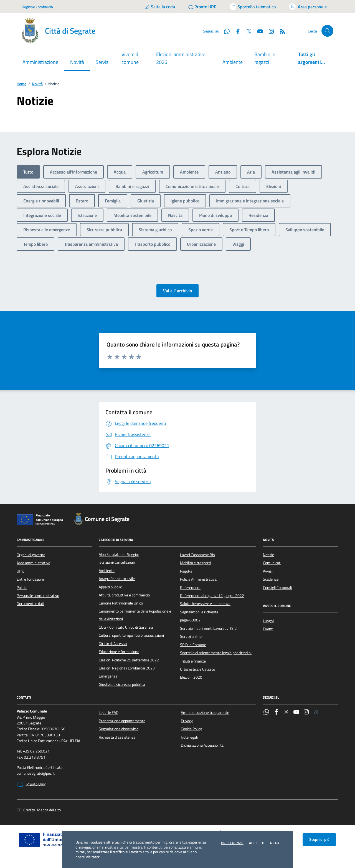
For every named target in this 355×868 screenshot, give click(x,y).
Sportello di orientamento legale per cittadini (216, 653)
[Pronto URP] (202, 7)
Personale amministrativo (38, 596)
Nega (275, 843)
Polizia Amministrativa (198, 579)
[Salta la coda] (160, 7)
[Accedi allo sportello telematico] (253, 7)
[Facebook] (236, 31)
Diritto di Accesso (113, 644)
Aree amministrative (33, 563)
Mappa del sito (49, 810)
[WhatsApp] (225, 31)
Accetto (257, 843)
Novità (37, 84)
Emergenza (108, 676)
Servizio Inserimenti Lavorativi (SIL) (209, 628)
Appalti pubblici (111, 587)
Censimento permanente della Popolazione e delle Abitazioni (135, 615)
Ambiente (233, 62)
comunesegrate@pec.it (36, 773)
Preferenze (232, 843)
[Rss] (280, 31)
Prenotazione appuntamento (122, 721)
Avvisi (268, 571)
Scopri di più (319, 839)
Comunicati (272, 563)
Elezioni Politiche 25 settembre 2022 (129, 660)
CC (19, 810)
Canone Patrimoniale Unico (121, 603)
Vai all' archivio (177, 291)
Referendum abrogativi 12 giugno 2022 (212, 596)
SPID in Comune (193, 645)
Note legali (189, 737)
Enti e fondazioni (30, 579)
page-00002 (190, 620)
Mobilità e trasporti (195, 563)
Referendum (190, 588)
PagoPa (186, 571)
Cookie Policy (191, 729)
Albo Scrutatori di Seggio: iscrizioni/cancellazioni (119, 558)
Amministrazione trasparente (205, 713)
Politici (22, 588)
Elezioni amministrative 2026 (181, 58)
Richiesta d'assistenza (117, 737)
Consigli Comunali (277, 588)
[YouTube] (258, 31)
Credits (29, 810)
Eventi (268, 629)
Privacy (187, 721)
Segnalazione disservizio (119, 729)
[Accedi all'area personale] (308, 7)
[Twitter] (247, 31)
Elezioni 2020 (191, 677)
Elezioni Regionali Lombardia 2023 (127, 668)
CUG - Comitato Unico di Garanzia (126, 627)
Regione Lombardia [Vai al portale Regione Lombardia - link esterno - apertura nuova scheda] (37, 7)
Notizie (268, 555)
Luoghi (268, 621)
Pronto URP (31, 784)
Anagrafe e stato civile (117, 579)
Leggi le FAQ (109, 713)
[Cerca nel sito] (327, 31)
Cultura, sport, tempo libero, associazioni (131, 635)
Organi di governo (31, 555)
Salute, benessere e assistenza (205, 604)
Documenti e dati (30, 604)
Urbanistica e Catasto (197, 669)
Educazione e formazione (119, 652)
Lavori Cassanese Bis (197, 555)
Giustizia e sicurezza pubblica (122, 684)
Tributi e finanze (193, 661)
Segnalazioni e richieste (199, 612)
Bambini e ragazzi (265, 58)
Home (21, 84)
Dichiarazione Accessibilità (202, 745)
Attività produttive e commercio (124, 595)
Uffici (21, 571)
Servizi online (191, 636)
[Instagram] (269, 31)
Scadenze (271, 579)
